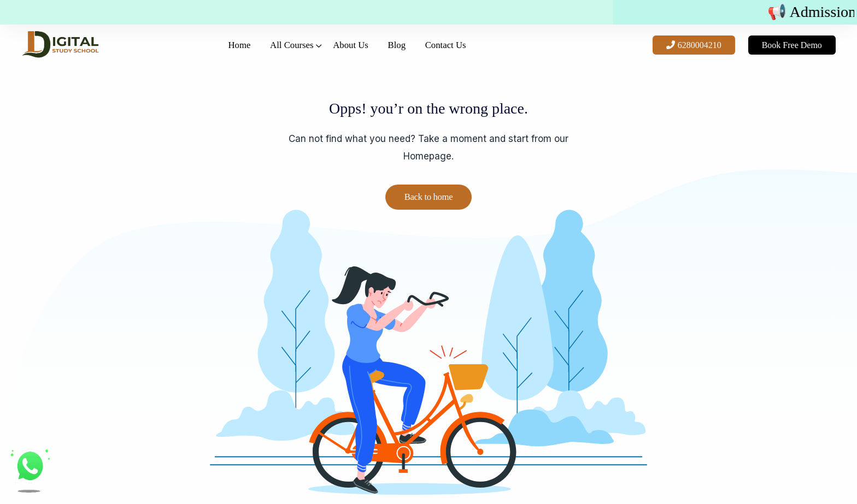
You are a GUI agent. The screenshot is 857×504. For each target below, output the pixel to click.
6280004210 (682, 53)
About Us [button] (353, 52)
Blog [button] (410, 52)
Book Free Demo (780, 53)
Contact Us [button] (470, 52)
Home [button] (219, 52)
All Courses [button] (283, 52)
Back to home (428, 197)
